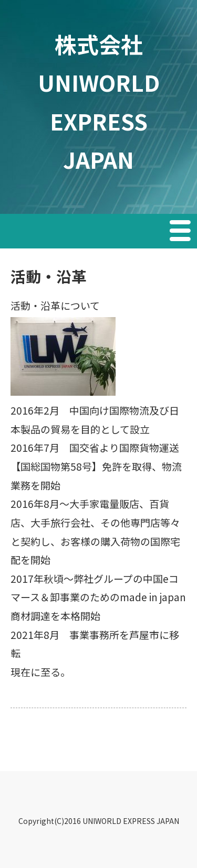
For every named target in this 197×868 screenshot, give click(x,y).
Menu (181, 232)
